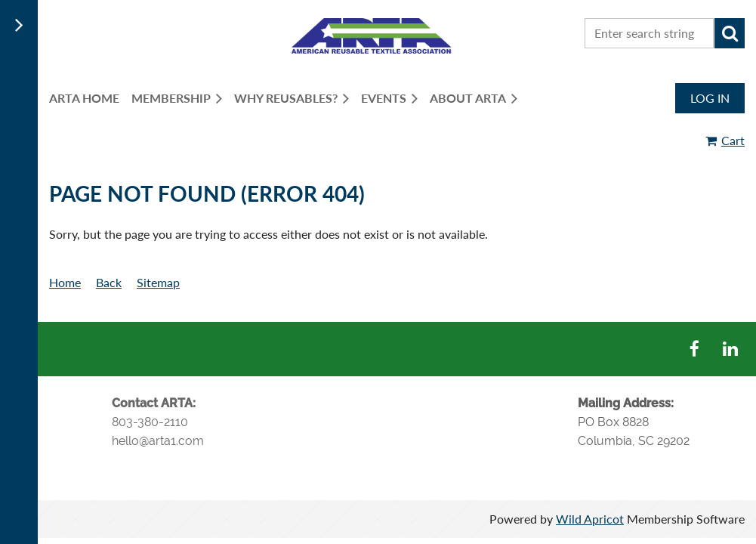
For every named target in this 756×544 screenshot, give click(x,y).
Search (730, 33)
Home (65, 282)
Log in (710, 98)
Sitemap (158, 282)
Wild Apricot (590, 519)
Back (109, 282)
